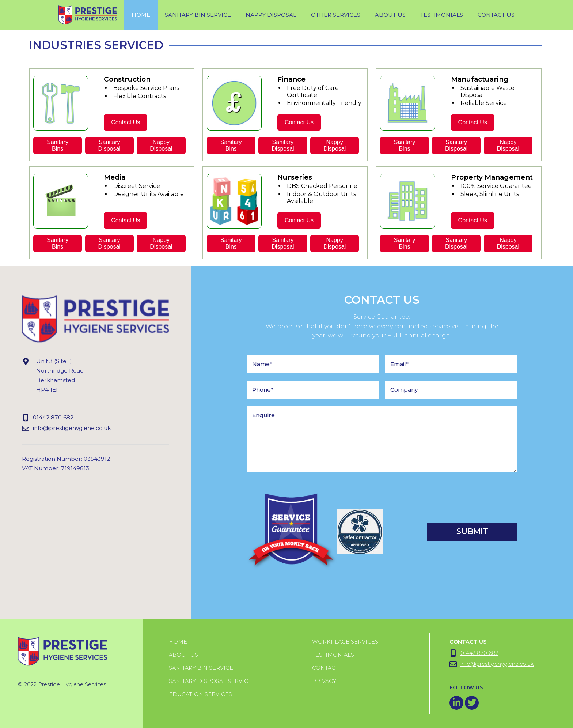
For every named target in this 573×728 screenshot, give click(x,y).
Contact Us (496, 15)
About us (183, 655)
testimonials (442, 15)
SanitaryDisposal (109, 145)
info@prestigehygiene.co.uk (66, 428)
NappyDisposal (161, 145)
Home (141, 15)
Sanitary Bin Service (201, 668)
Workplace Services (345, 642)
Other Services (336, 15)
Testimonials (333, 655)
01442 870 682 (48, 418)
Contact (325, 668)
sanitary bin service (198, 15)
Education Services (200, 694)
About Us (390, 15)
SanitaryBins (58, 145)
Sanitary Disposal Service (210, 681)
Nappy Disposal (271, 15)
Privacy (324, 681)
